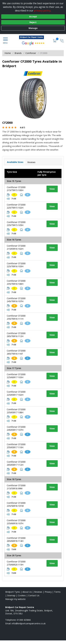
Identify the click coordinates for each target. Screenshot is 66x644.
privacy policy (42, 10)
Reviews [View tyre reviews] (31, 162)
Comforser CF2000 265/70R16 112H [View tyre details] (16, 335)
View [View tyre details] (52, 189)
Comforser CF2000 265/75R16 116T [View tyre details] (16, 352)
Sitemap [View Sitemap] (11, 595)
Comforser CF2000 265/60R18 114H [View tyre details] (16, 539)
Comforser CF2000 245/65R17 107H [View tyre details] (16, 428)
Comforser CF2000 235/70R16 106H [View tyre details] (16, 282)
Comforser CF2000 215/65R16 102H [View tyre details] (16, 247)
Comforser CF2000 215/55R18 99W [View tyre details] (16, 487)
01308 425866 (24, 620)
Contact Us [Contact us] (34, 595)
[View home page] (33, 38)
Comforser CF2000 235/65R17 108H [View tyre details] (16, 411)
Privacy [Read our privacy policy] (48, 592)
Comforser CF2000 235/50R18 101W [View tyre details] (16, 504)
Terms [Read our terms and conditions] (57, 592)
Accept (33, 16)
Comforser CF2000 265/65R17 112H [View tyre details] (16, 463)
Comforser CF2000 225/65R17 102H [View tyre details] (16, 393)
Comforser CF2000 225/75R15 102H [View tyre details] (16, 206)
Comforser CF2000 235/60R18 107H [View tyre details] (16, 522)
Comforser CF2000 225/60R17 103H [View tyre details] (16, 376)
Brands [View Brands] (18, 53)
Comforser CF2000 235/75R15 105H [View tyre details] (16, 224)
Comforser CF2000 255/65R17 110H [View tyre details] (16, 446)
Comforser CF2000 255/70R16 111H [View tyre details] (16, 317)
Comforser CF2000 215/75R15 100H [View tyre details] (16, 189)
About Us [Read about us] (27, 592)
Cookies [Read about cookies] (22, 595)
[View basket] (55, 40)
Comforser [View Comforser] (31, 53)
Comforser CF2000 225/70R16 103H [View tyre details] (16, 265)
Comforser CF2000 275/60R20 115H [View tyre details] (16, 563)
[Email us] (29, 623)
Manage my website (15, 599)
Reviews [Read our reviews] (38, 592)
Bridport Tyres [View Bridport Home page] (13, 592)
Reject (33, 22)
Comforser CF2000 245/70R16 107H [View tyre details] (16, 300)
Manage (33, 28)
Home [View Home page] (8, 53)
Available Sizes (15, 162)
